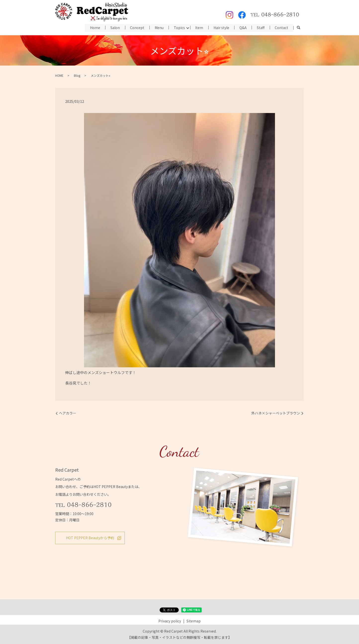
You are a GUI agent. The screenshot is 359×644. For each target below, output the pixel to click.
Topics (178, 27)
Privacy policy (170, 621)
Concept (136, 27)
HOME (59, 75)
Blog (77, 75)
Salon (114, 27)
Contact (281, 27)
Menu (158, 27)
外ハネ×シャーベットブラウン (276, 413)
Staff (260, 27)
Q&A (243, 27)
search (299, 28)
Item (198, 27)
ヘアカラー (68, 413)
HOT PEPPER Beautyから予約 (90, 538)
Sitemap (194, 621)
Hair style (221, 27)
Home (93, 27)
